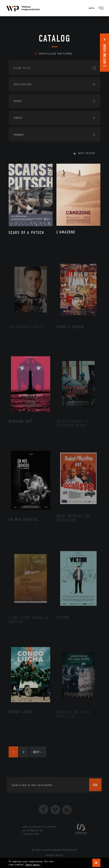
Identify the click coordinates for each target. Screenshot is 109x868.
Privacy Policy (54, 855)
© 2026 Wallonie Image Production (55, 850)
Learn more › (33, 865)
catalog (55, 38)
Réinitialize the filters (53, 54)
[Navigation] (101, 8)
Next (37, 752)
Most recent (87, 153)
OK (96, 863)
